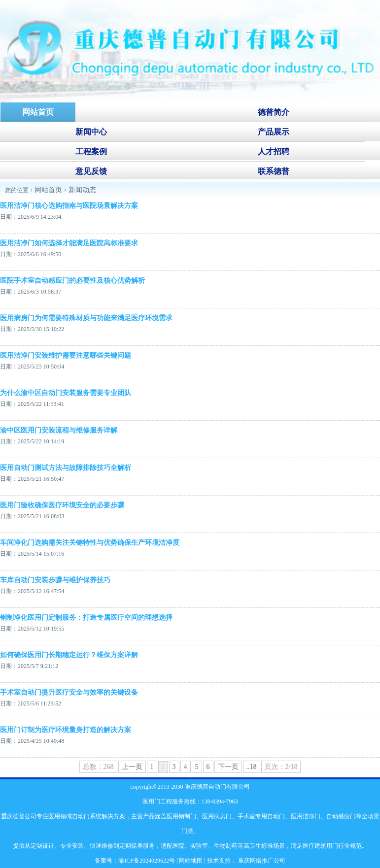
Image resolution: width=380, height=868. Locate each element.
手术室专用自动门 (261, 816)
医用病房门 (217, 816)
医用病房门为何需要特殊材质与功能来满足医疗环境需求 (86, 318)
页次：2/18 (281, 767)
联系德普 (274, 171)
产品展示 (274, 132)
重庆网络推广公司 (261, 861)
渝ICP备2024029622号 (147, 861)
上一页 (132, 767)
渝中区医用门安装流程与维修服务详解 (59, 430)
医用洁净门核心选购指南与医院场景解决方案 (69, 206)
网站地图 (191, 861)
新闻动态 (82, 190)
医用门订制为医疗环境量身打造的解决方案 (66, 730)
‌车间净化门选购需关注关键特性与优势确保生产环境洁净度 (90, 543)
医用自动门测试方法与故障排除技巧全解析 (66, 468)
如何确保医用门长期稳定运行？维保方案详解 (69, 655)
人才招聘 (274, 151)
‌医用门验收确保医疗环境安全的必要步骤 (62, 505)
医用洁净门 (306, 816)
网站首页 (48, 190)
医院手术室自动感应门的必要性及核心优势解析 (72, 281)
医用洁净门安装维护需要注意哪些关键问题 (66, 355)
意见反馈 (91, 171)
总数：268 (98, 767)
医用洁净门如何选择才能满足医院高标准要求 (69, 243)
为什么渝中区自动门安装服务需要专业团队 (66, 393)
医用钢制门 (181, 816)
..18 (252, 767)
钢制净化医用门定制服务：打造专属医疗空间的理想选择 (86, 618)
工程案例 (91, 151)
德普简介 (274, 112)
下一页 (228, 767)
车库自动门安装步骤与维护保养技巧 (55, 580)
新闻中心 (91, 132)
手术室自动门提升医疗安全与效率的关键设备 (69, 692)
